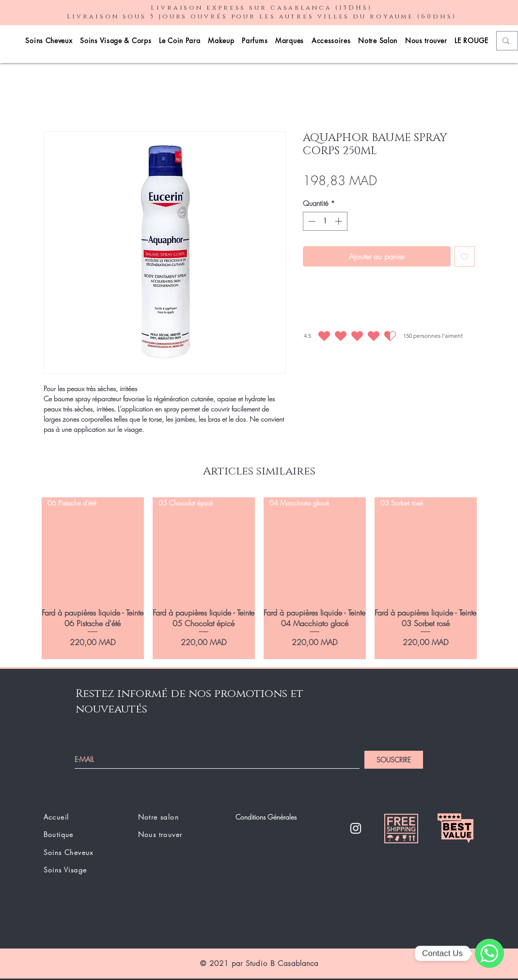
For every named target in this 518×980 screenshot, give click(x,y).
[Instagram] (356, 828)
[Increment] (339, 221)
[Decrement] (311, 221)
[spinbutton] (325, 221)
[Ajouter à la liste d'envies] (465, 256)
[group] (259, 578)
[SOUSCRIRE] (394, 760)
